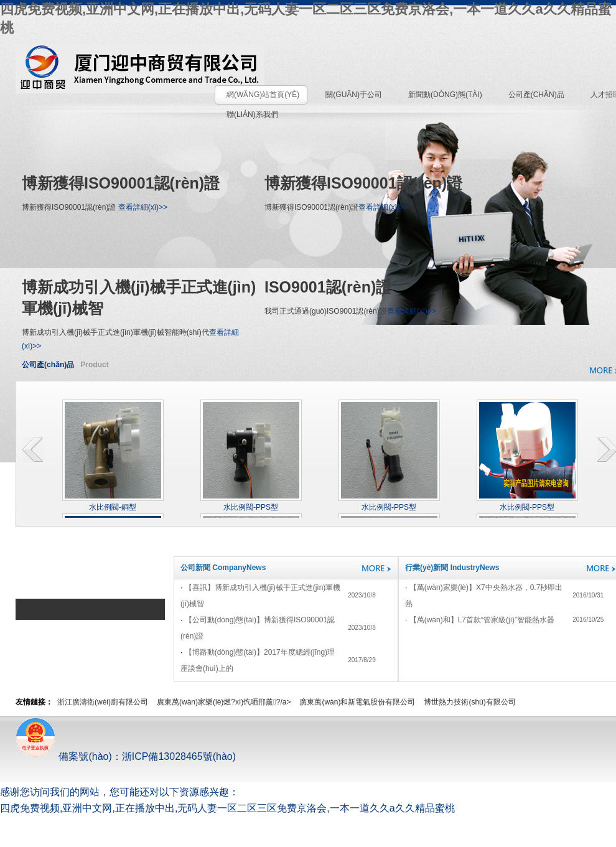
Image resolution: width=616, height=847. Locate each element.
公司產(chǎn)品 (48, 365)
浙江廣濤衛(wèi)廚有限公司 (103, 702)
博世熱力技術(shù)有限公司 (469, 702)
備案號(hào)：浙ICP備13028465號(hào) (126, 756)
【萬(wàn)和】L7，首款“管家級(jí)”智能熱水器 (482, 620)
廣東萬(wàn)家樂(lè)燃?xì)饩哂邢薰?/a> (224, 702)
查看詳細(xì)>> (143, 207)
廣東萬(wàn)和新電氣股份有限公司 (357, 702)
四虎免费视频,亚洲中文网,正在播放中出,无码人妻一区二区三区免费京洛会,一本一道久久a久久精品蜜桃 (227, 808)
